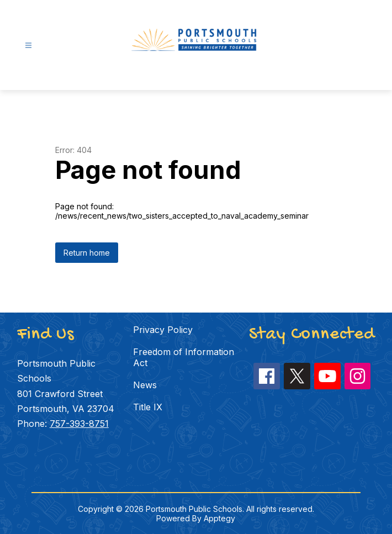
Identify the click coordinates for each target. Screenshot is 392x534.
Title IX (148, 407)
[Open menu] (28, 46)
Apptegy (219, 518)
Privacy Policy (163, 330)
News (145, 385)
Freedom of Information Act (184, 357)
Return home (87, 253)
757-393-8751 (79, 424)
